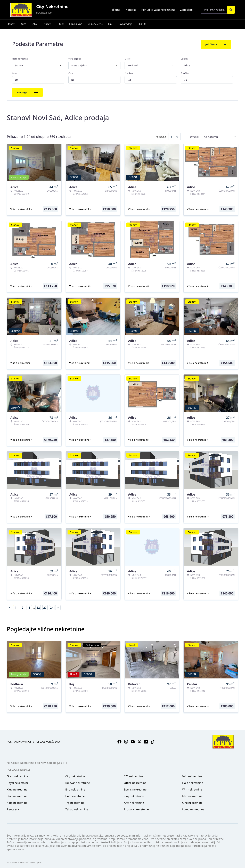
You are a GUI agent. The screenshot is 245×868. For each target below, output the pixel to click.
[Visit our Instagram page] (126, 741)
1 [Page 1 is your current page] (16, 606)
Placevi (47, 24)
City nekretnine (75, 775)
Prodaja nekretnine (136, 808)
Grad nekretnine (17, 775)
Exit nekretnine (75, 795)
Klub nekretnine (17, 788)
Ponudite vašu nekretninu (158, 10)
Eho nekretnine (75, 788)
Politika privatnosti (20, 741)
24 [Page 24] (52, 606)
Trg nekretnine (75, 802)
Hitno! (60, 24)
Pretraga (27, 91)
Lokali (35, 24)
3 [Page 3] (29, 606)
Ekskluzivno (76, 24)
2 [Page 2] (22, 606)
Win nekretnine (192, 788)
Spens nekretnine (135, 788)
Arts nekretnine (134, 802)
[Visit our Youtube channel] (133, 741)
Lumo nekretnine (193, 808)
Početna (115, 10)
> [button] (58, 606)
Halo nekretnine (193, 782)
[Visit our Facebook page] (119, 741)
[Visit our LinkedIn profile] (146, 741)
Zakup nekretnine (77, 808)
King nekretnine (17, 802)
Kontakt (131, 10)
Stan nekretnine (17, 795)
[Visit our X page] (139, 741)
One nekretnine (192, 802)
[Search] (231, 10)
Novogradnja (125, 24)
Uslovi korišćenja (48, 741)
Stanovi (11, 24)
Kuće (23, 24)
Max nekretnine (192, 795)
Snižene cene (95, 24)
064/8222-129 (44, 13)
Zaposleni (186, 10)
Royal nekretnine (18, 782)
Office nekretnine (135, 782)
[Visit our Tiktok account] (153, 741)
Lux (110, 24)
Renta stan (14, 808)
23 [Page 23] (45, 606)
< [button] (10, 606)
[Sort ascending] (171, 135)
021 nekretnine (134, 775)
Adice (187, 64)
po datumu (211, 136)
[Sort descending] (177, 135)
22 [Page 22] (38, 606)
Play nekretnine (134, 795)
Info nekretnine (192, 775)
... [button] (34, 606)
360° (142, 24)
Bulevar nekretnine (78, 782)
